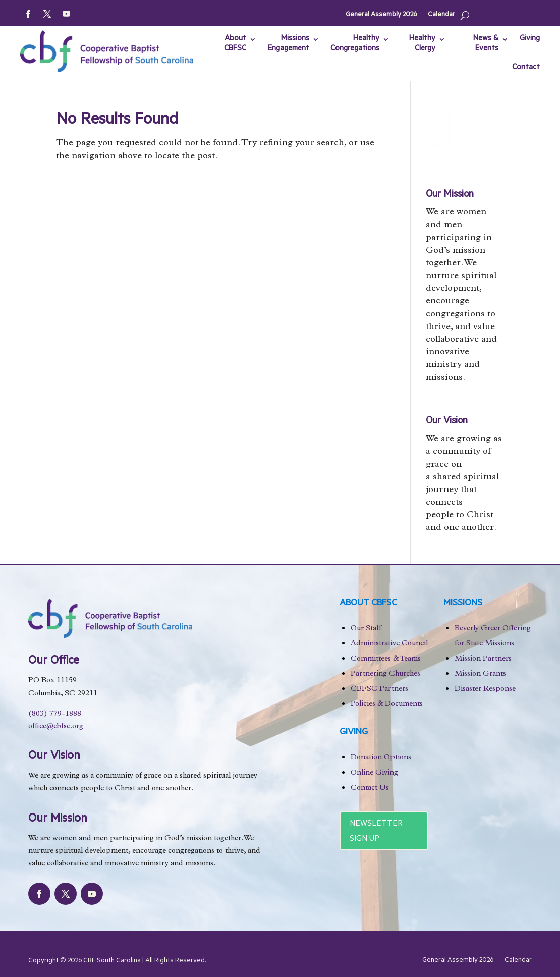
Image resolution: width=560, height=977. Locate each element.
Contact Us (370, 789)
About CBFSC (235, 44)
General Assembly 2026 (381, 15)
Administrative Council (389, 644)
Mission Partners (483, 659)
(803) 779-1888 (55, 714)
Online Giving (374, 773)
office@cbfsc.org (56, 727)
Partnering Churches (385, 674)
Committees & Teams (386, 659)
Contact (526, 68)
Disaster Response (485, 690)
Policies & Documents (387, 705)
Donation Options (381, 758)
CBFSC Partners (379, 690)
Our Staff (366, 629)
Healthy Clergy (422, 44)
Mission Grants (480, 674)
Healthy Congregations (355, 44)
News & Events (486, 44)
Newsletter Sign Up (376, 832)
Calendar (441, 15)
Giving (530, 39)
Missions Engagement (289, 44)
